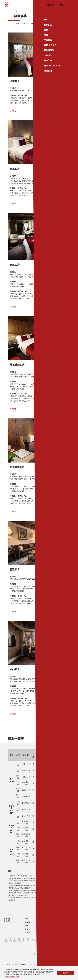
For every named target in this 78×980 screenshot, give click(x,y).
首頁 (16, 11)
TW (63, 5)
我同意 (65, 973)
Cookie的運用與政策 (11, 977)
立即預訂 (51, 5)
